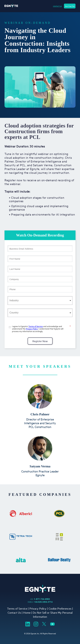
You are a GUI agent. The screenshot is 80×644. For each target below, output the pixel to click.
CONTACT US (57, 6)
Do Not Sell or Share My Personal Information (53, 614)
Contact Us (14, 612)
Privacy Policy (32, 329)
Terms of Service (36, 326)
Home (27, 612)
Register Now (40, 341)
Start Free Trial (70, 6)
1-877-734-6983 (42, 599)
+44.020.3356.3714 (43, 602)
